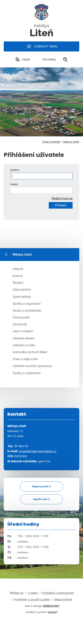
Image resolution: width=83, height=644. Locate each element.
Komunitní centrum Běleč (30, 352)
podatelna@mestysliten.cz (38, 451)
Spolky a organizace (27, 304)
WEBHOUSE (51, 606)
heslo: (14, 184)
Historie (18, 269)
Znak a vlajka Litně (25, 359)
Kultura (18, 276)
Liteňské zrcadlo (24, 345)
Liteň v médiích (23, 331)
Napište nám (40, 499)
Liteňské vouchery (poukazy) (32, 366)
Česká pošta (21, 317)
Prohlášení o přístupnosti (58, 593)
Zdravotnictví (22, 290)
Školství (18, 283)
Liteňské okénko (24, 338)
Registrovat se (62, 198)
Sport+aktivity (22, 297)
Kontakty (47, 59)
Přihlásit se (17, 593)
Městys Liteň (71, 142)
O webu (33, 593)
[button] (41, 46)
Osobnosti (20, 324)
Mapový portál (40, 486)
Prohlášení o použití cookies (32, 599)
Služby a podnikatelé (27, 311)
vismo (53, 612)
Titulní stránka (51, 142)
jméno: (15, 170)
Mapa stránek (63, 599)
